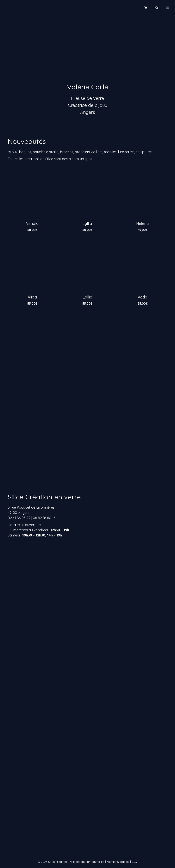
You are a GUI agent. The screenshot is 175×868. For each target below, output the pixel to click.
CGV (135, 862)
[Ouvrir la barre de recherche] (157, 8)
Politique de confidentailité (87, 862)
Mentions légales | (119, 862)
